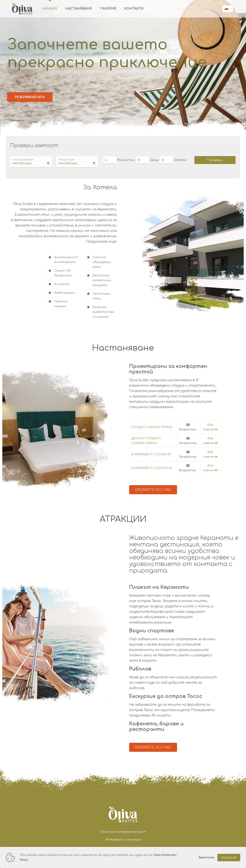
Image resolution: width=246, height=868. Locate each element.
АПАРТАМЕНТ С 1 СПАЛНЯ (151, 454)
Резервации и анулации (123, 840)
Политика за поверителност (123, 832)
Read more (207, 858)
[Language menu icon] (228, 9)
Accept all (229, 858)
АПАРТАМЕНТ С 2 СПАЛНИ (152, 468)
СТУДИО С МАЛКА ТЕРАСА (152, 427)
